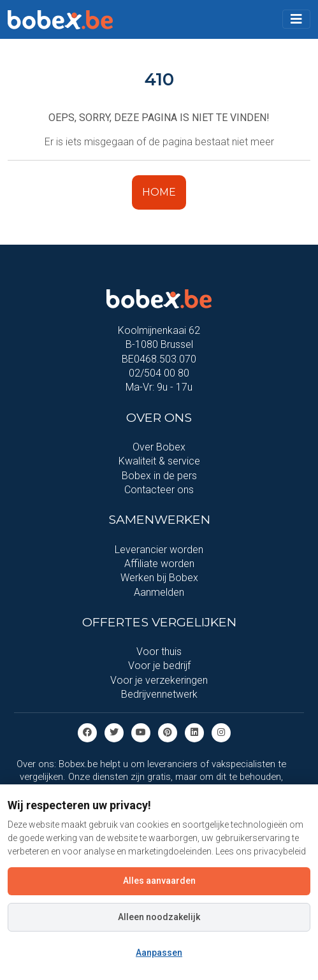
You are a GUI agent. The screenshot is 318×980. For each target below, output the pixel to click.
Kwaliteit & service (159, 461)
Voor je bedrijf (159, 666)
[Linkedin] (194, 732)
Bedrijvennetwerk (159, 694)
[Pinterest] (168, 732)
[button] (296, 19)
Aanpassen (159, 953)
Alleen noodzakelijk (159, 917)
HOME (159, 192)
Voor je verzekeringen (159, 680)
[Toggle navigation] (296, 19)
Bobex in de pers (159, 476)
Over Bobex (159, 447)
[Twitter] (114, 732)
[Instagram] (221, 732)
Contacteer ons (159, 490)
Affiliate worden (159, 564)
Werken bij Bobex (159, 578)
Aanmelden (159, 592)
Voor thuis (159, 652)
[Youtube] (141, 732)
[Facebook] (87, 732)
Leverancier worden (159, 550)
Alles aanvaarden (159, 881)
